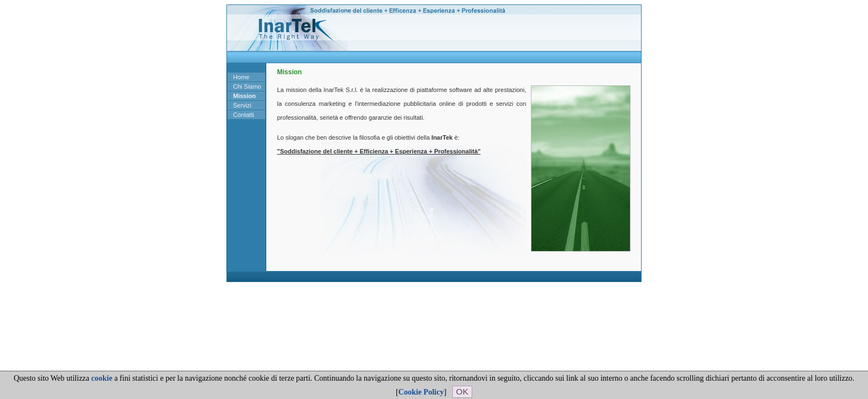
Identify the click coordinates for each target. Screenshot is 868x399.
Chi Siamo (247, 86)
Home (241, 77)
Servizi (242, 105)
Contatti (244, 115)
